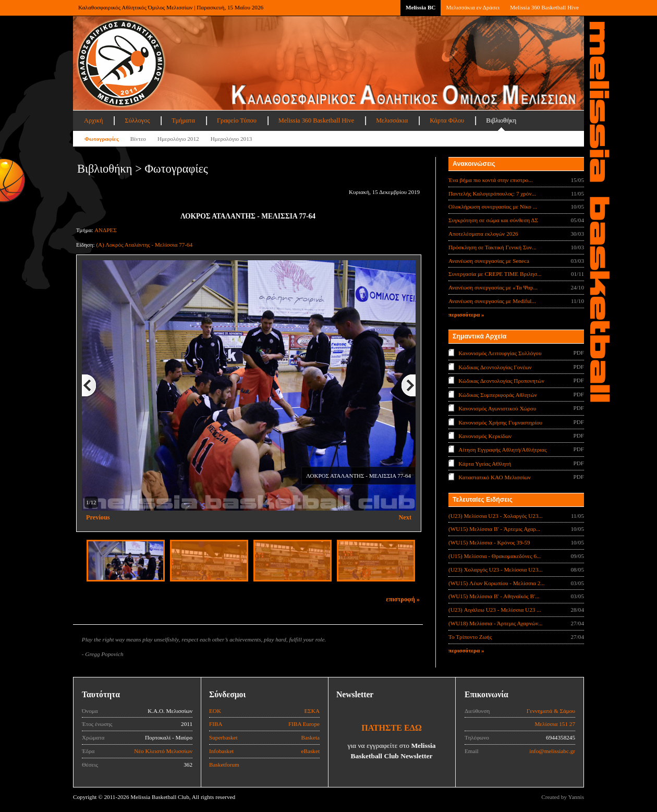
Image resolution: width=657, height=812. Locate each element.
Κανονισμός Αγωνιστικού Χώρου (497, 408)
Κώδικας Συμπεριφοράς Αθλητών (498, 394)
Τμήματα (183, 120)
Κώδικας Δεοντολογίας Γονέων (495, 367)
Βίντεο (138, 139)
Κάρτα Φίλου (447, 120)
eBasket (311, 751)
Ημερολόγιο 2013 (232, 139)
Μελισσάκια (392, 120)
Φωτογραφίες (102, 139)
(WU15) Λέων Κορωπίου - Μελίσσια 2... (497, 583)
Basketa (311, 737)
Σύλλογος (137, 120)
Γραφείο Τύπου (237, 120)
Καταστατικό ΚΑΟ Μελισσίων (495, 477)
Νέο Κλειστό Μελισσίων (163, 751)
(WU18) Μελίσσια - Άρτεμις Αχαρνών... (496, 623)
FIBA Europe (304, 724)
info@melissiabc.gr (552, 751)
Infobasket (221, 751)
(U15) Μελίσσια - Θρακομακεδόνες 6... (495, 556)
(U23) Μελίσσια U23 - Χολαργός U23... (496, 516)
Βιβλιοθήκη (501, 120)
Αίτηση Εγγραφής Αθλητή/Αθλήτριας (502, 450)
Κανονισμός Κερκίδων (485, 436)
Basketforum (224, 765)
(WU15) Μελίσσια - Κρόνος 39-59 (489, 542)
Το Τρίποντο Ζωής (470, 637)
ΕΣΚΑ (312, 711)
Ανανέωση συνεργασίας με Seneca (489, 261)
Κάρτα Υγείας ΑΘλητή (485, 464)
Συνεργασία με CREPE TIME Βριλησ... (495, 274)
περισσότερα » (466, 314)
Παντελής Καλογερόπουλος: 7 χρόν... (492, 193)
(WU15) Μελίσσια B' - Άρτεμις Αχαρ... (494, 529)
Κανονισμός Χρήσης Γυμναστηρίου (500, 422)
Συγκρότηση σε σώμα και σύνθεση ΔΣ (493, 220)
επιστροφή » (403, 599)
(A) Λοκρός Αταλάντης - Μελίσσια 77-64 (144, 245)
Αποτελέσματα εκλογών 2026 (483, 234)
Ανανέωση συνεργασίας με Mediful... (492, 301)
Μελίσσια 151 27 (555, 724)
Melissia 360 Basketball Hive (544, 7)
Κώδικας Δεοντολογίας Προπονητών (501, 381)
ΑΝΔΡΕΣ (106, 230)
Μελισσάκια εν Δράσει (472, 7)
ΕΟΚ (215, 711)
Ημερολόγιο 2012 (178, 139)
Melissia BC (421, 7)
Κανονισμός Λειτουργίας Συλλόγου (500, 353)
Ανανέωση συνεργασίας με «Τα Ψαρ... (493, 287)
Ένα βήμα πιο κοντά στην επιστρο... (491, 180)
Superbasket (223, 737)
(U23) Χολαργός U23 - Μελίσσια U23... (496, 569)
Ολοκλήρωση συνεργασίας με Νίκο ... (493, 207)
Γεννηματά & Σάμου (551, 711)
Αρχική (93, 120)
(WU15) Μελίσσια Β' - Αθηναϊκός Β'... (494, 596)
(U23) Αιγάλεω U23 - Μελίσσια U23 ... (495, 610)
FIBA (216, 724)
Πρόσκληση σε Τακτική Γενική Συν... (492, 247)
